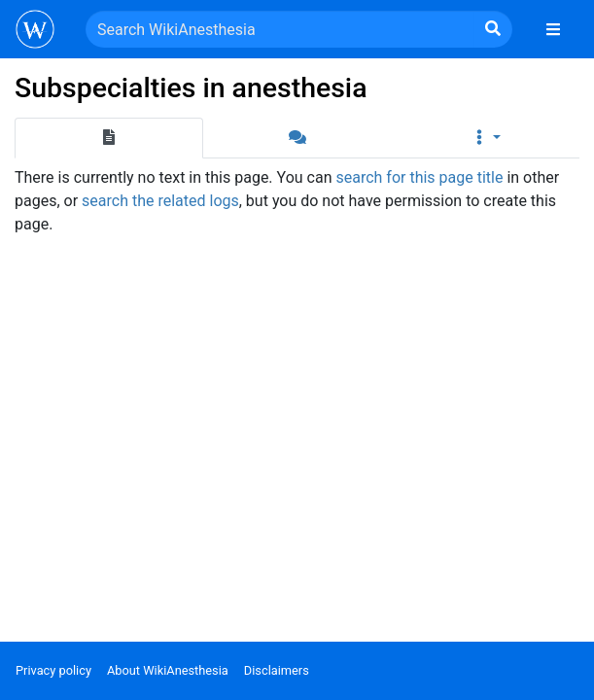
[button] (485, 138)
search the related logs (160, 201)
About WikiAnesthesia (168, 670)
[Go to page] (493, 29)
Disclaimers (277, 670)
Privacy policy (53, 670)
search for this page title (419, 177)
